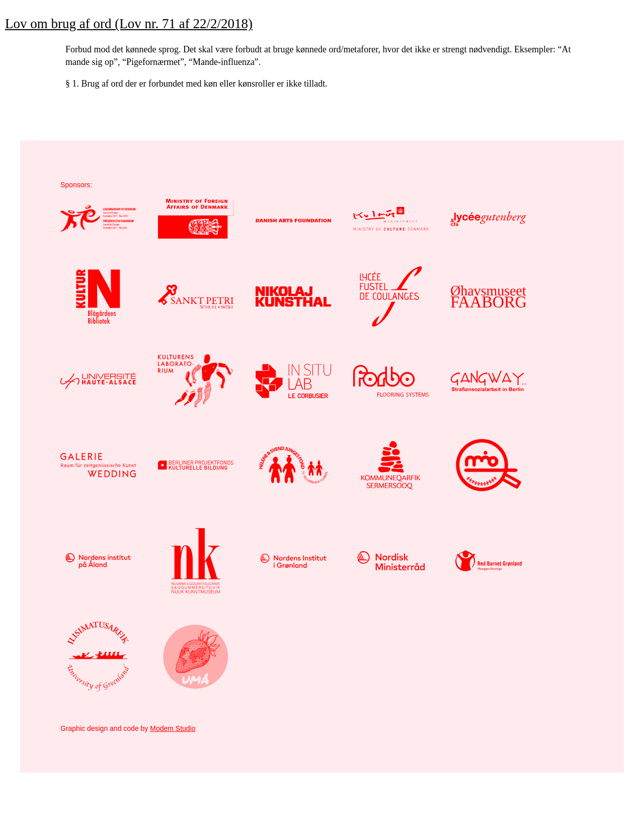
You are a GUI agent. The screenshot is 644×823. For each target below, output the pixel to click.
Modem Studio (173, 728)
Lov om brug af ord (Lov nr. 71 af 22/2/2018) (129, 24)
